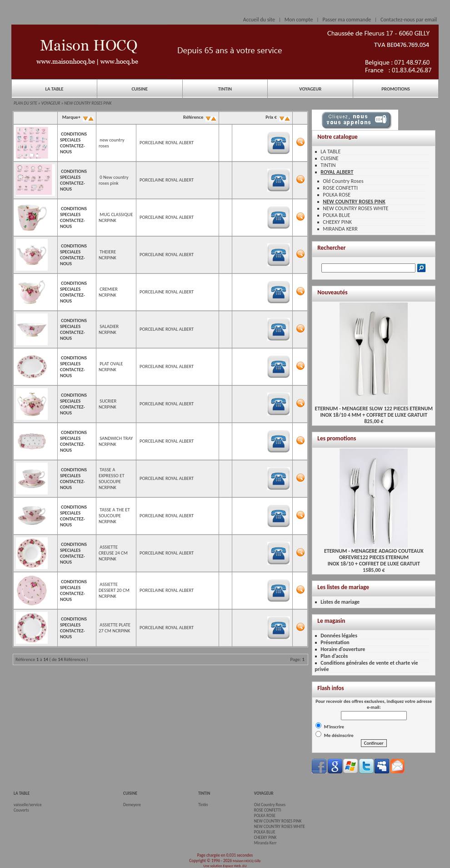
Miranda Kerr (265, 843)
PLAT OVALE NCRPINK (111, 367)
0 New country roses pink (114, 180)
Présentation (335, 642)
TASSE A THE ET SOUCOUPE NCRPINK (114, 516)
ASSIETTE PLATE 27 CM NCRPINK (115, 628)
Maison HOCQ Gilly (247, 861)
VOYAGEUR (310, 89)
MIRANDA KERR (340, 229)
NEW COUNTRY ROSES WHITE (355, 208)
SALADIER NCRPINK (109, 329)
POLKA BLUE (336, 215)
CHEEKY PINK (337, 222)
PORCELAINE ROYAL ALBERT (167, 143)
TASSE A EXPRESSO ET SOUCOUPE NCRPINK (112, 479)
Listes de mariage (340, 602)
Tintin (203, 805)
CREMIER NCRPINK (108, 292)
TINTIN (225, 89)
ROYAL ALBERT (337, 172)
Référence (199, 117)
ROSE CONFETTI (340, 188)
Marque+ (77, 117)
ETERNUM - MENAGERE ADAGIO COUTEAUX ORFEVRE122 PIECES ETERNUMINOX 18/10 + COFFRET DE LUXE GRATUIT (374, 555)
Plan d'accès (334, 656)
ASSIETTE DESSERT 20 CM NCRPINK (114, 590)
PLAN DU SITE (25, 103)
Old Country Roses (343, 181)
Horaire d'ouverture (343, 649)
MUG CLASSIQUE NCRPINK (116, 217)
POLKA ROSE (337, 195)
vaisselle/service (28, 805)
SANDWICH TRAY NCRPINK (116, 441)
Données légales (339, 636)
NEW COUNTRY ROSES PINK (88, 103)
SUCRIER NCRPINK (107, 404)
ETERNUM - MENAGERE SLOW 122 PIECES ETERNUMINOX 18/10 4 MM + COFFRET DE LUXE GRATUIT (374, 409)
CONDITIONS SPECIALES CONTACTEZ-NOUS (73, 143)
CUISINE (140, 89)
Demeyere (132, 805)
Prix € (277, 117)
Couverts (21, 810)
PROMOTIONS (395, 89)
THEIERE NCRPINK (107, 255)
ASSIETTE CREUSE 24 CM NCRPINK (113, 553)
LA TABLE (54, 89)
